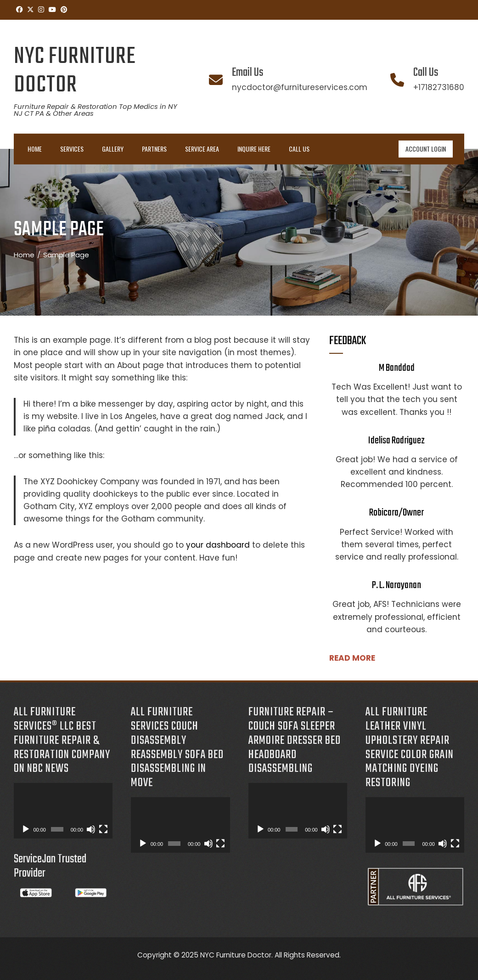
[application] (63, 811)
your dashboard (218, 545)
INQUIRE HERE (254, 149)
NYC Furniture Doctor (75, 71)
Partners (154, 149)
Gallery (113, 149)
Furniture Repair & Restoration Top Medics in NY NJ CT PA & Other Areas (96, 110)
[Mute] (91, 829)
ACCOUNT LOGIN (426, 149)
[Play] (26, 829)
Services (72, 149)
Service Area (202, 149)
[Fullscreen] (103, 829)
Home (35, 149)
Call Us (299, 149)
